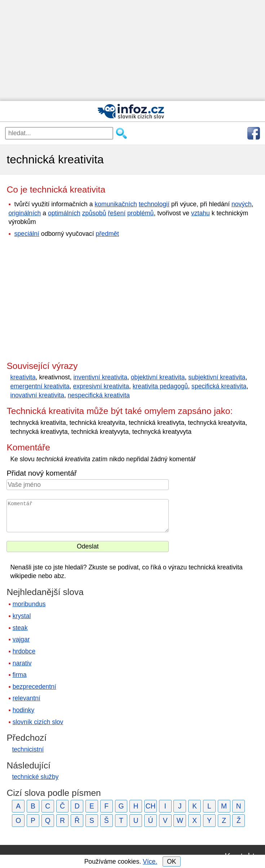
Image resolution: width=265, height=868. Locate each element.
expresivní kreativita (101, 386)
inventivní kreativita (100, 377)
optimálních (64, 213)
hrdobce (24, 651)
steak (20, 628)
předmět (107, 234)
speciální (27, 234)
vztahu (200, 213)
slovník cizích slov (38, 722)
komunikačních (116, 204)
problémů (140, 213)
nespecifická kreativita (99, 395)
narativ (22, 663)
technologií (154, 204)
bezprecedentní (34, 687)
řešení (117, 213)
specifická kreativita (219, 386)
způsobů (94, 213)
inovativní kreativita (37, 395)
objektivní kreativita (158, 377)
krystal (22, 616)
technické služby (35, 777)
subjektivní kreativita (217, 377)
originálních (25, 213)
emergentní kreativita (40, 386)
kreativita (23, 377)
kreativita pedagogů (160, 386)
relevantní (26, 698)
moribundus (29, 604)
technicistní (28, 749)
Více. (150, 862)
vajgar (21, 639)
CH (150, 806)
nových (242, 204)
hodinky (24, 710)
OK (171, 862)
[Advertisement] (132, 50)
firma (20, 675)
